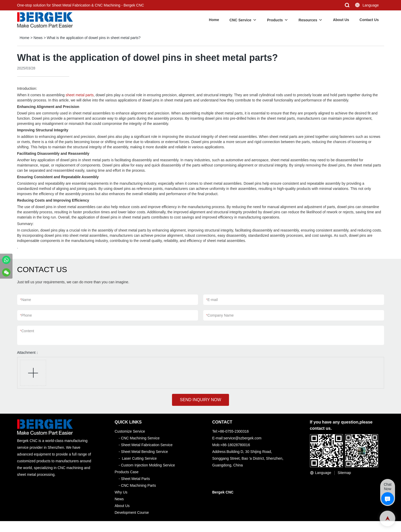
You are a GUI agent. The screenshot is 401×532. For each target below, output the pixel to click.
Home (214, 20)
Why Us (121, 492)
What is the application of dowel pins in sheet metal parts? (94, 38)
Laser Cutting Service (139, 458)
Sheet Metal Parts (135, 479)
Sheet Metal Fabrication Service (147, 445)
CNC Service (240, 20)
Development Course (132, 512)
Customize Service (130, 431)
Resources (308, 20)
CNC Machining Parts (139, 485)
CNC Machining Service (140, 438)
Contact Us (369, 20)
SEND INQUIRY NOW (201, 400)
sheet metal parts (79, 95)
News (38, 38)
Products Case (127, 472)
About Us (341, 20)
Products (275, 20)
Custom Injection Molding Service (148, 465)
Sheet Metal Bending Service (145, 452)
